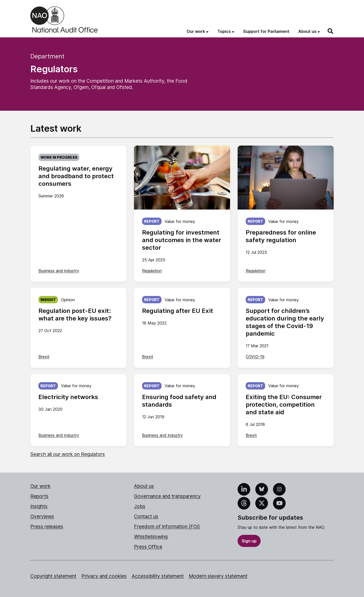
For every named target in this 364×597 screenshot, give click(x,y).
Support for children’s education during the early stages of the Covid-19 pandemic (285, 322)
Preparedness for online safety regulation (281, 236)
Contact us (146, 516)
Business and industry (59, 271)
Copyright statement (53, 576)
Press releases (47, 527)
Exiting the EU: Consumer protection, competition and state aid (284, 405)
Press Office (148, 547)
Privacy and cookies (104, 576)
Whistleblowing (151, 537)
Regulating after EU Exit (178, 311)
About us (144, 486)
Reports (39, 496)
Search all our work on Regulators (68, 454)
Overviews (42, 516)
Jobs (140, 506)
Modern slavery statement (218, 576)
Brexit (44, 357)
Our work (40, 486)
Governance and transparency (167, 496)
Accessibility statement (158, 576)
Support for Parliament (266, 31)
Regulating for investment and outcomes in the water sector (182, 240)
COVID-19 (255, 357)
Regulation (152, 271)
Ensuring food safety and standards (179, 401)
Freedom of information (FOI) (167, 527)
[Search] (331, 31)
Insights (39, 506)
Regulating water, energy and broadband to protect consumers (76, 176)
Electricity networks (68, 397)
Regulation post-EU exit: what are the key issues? (75, 315)
